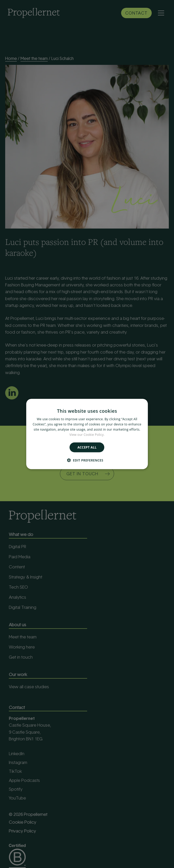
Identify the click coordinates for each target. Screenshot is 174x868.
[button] (87, 460)
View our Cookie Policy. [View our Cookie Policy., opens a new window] (87, 434)
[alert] (87, 434)
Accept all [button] (87, 447)
